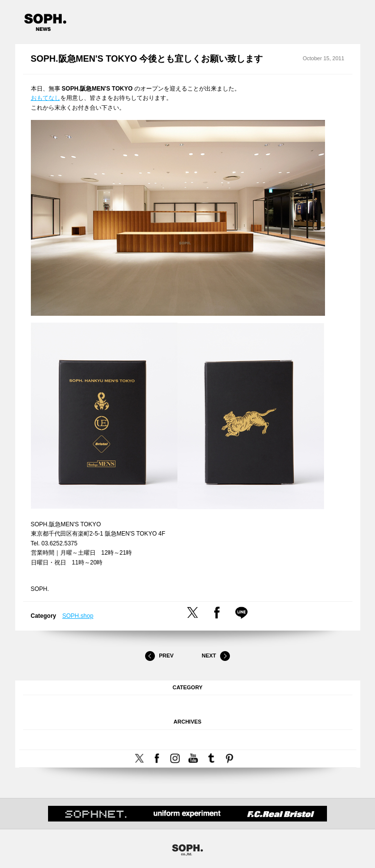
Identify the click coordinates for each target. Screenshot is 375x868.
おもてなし (46, 98)
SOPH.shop (78, 616)
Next (216, 656)
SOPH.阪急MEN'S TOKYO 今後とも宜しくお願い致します (147, 59)
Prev (159, 656)
